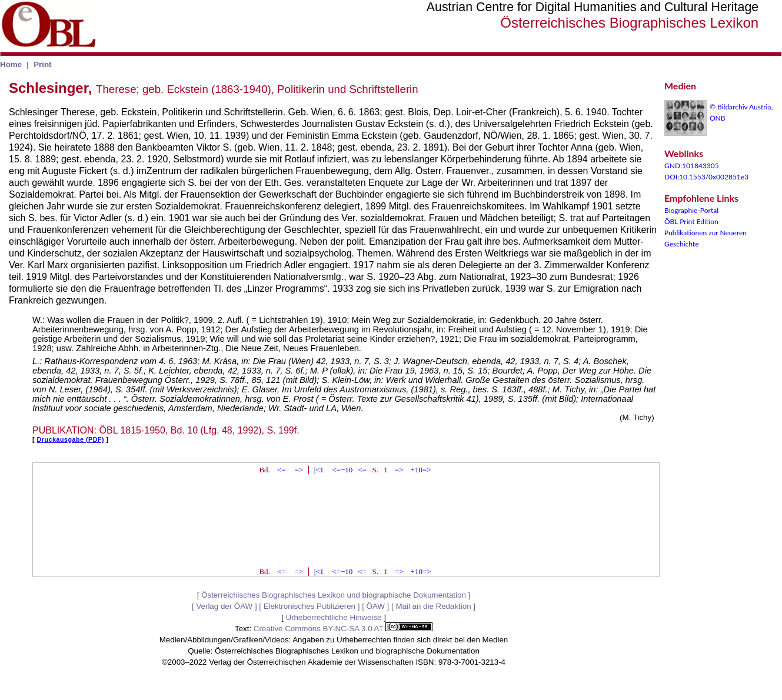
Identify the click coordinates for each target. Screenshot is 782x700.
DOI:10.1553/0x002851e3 (706, 177)
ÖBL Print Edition (691, 221)
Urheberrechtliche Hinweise (334, 617)
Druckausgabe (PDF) (71, 439)
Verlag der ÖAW (224, 606)
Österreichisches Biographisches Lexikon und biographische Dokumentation (334, 595)
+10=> (421, 470)
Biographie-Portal (691, 210)
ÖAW (376, 606)
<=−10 (342, 470)
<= (282, 470)
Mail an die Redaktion (433, 606)
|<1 (319, 470)
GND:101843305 (692, 166)
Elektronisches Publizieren (310, 606)
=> (299, 470)
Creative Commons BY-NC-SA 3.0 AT (343, 629)
